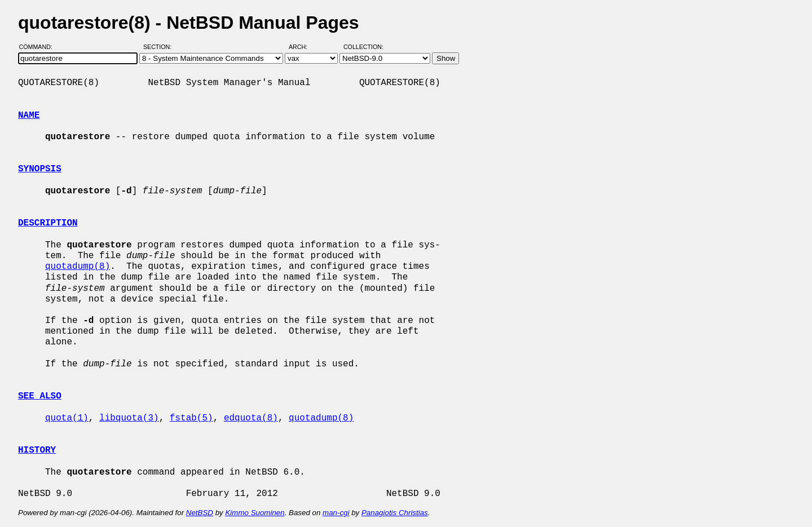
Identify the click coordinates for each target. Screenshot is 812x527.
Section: (160, 47)
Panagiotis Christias (395, 513)
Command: (39, 47)
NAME (29, 116)
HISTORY (37, 450)
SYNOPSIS (40, 169)
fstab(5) (191, 418)
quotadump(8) (78, 267)
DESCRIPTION (48, 223)
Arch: (303, 47)
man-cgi (336, 513)
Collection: (363, 47)
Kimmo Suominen (255, 513)
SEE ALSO (40, 396)
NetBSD (200, 513)
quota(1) (67, 418)
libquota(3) (129, 418)
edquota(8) (251, 418)
